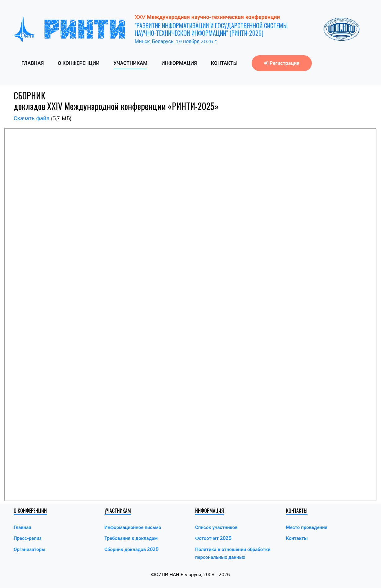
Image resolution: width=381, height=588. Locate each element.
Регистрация (282, 63)
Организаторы (29, 549)
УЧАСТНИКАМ (131, 63)
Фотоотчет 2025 (213, 538)
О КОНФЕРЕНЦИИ (79, 63)
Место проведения (307, 527)
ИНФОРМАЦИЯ (179, 63)
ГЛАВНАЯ (33, 63)
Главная (22, 527)
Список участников (216, 527)
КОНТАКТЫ (224, 63)
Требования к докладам (131, 538)
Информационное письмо (133, 527)
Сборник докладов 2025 (132, 549)
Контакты (297, 538)
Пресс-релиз (28, 538)
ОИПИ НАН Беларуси (178, 574)
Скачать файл (31, 118)
